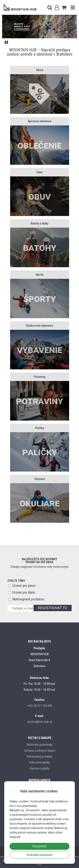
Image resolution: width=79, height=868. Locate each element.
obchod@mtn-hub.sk (40, 722)
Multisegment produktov (28, 599)
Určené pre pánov (24, 586)
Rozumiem (39, 846)
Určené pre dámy (24, 592)
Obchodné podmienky (39, 745)
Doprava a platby (40, 768)
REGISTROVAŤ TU (53, 608)
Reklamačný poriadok (39, 757)
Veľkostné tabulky (39, 762)
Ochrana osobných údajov (40, 751)
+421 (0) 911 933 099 (40, 706)
